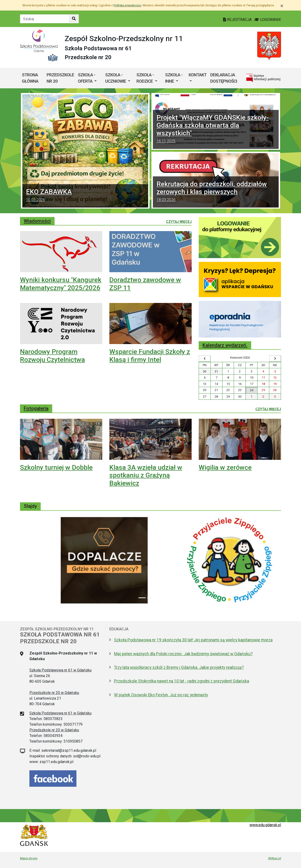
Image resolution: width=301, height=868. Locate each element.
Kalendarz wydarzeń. (225, 345)
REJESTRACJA (238, 20)
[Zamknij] (282, 6)
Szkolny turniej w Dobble (56, 467)
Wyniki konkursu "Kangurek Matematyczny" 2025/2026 (61, 284)
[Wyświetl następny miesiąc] (275, 359)
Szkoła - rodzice (145, 78)
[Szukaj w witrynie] (74, 19)
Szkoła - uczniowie (116, 78)
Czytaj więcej (179, 221)
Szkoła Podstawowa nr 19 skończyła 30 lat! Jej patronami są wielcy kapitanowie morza (193, 640)
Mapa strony (29, 858)
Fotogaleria (36, 408)
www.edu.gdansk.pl (265, 825)
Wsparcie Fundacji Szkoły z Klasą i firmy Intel (150, 356)
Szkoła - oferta (87, 78)
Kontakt (198, 75)
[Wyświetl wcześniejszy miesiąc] (205, 359)
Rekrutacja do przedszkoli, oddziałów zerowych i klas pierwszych (216, 192)
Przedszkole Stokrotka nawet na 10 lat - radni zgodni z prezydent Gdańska (182, 681)
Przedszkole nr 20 (60, 78)
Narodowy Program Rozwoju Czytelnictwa (52, 356)
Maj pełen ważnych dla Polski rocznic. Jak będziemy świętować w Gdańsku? (183, 654)
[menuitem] (90, 78)
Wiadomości (37, 221)
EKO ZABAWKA (85, 196)
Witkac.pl (275, 858)
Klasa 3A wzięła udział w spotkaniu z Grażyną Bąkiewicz (146, 475)
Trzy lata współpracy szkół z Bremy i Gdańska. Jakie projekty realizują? (179, 667)
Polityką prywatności (127, 5)
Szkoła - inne (174, 78)
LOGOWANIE (268, 20)
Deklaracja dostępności (224, 78)
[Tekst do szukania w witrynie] (45, 19)
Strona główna (30, 78)
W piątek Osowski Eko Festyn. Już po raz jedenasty (161, 695)
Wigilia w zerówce (225, 467)
